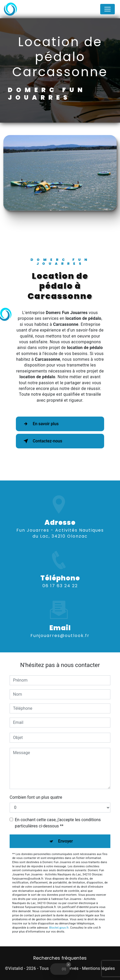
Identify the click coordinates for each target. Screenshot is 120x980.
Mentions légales (98, 968)
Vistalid (16, 968)
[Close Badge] (68, 965)
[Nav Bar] (108, 9)
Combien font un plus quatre (36, 797)
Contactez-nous (42, 441)
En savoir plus (40, 424)
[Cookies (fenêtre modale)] (2, 977)
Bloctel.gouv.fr (59, 928)
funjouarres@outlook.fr (60, 628)
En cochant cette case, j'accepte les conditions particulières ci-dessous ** (58, 823)
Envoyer (65, 841)
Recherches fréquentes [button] (60, 958)
